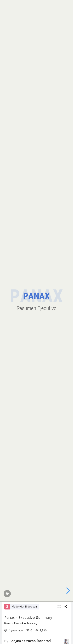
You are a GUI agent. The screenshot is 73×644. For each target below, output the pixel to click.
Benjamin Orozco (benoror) (30, 641)
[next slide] (68, 591)
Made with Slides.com (25, 607)
